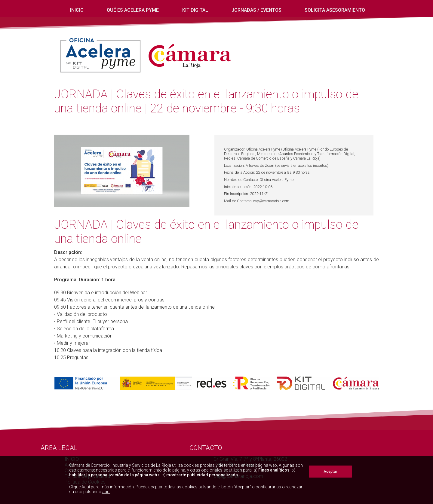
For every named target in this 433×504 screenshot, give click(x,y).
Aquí (86, 487)
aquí (106, 492)
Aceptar (330, 472)
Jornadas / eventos (256, 10)
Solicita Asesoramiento (335, 10)
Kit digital (195, 10)
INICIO (77, 10)
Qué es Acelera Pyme (133, 10)
